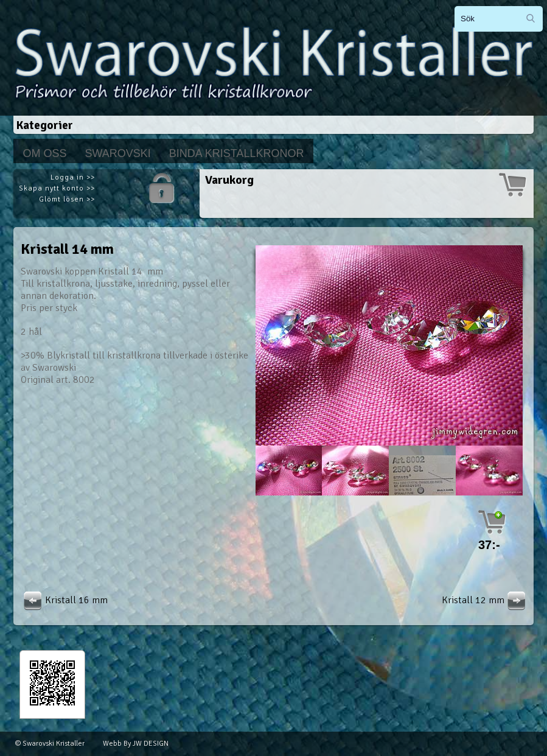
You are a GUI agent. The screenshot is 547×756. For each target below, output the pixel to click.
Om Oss (44, 153)
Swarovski (117, 153)
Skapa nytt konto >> (57, 188)
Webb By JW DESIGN (136, 744)
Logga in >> (73, 177)
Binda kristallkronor (237, 153)
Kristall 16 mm (64, 600)
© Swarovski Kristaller (50, 744)
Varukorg (229, 180)
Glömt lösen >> (67, 199)
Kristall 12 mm (485, 600)
